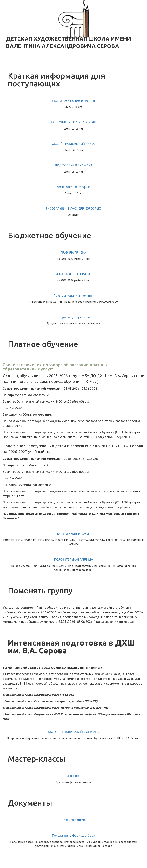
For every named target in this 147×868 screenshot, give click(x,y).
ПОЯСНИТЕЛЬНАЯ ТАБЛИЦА (74, 559)
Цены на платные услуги (74, 534)
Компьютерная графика (74, 187)
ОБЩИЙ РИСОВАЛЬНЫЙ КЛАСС (73, 144)
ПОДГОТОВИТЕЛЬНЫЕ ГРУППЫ (73, 101)
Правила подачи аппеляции (74, 296)
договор (73, 776)
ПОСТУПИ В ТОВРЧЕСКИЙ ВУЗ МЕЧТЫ (73, 732)
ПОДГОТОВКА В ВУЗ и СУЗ (73, 165)
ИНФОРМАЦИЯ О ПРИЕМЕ (74, 274)
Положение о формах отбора (73, 835)
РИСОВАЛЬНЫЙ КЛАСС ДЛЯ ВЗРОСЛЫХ (73, 208)
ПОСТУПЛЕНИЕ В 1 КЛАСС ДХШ (74, 122)
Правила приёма (74, 820)
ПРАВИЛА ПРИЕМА (73, 252)
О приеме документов (74, 317)
